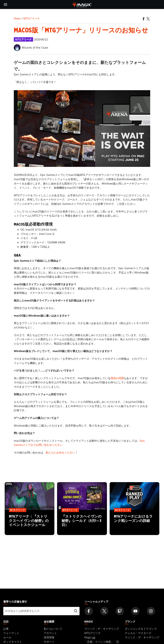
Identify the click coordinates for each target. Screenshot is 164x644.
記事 (6, 629)
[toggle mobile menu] (5, 4)
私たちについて (53, 629)
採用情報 (49, 637)
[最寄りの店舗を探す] (76, 611)
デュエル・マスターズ (138, 633)
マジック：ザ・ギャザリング (102, 629)
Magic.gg (90, 637)
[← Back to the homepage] (82, 4)
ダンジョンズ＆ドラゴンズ (141, 629)
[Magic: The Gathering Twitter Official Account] (104, 611)
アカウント (50, 633)
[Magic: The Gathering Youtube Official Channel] (135, 611)
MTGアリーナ (32, 18)
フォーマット (11, 633)
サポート (49, 642)
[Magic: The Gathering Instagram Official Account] (151, 611)
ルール (7, 637)
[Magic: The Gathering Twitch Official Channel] (120, 611)
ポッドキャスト (13, 642)
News (17, 18)
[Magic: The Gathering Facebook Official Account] (89, 611)
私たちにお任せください (60, 453)
